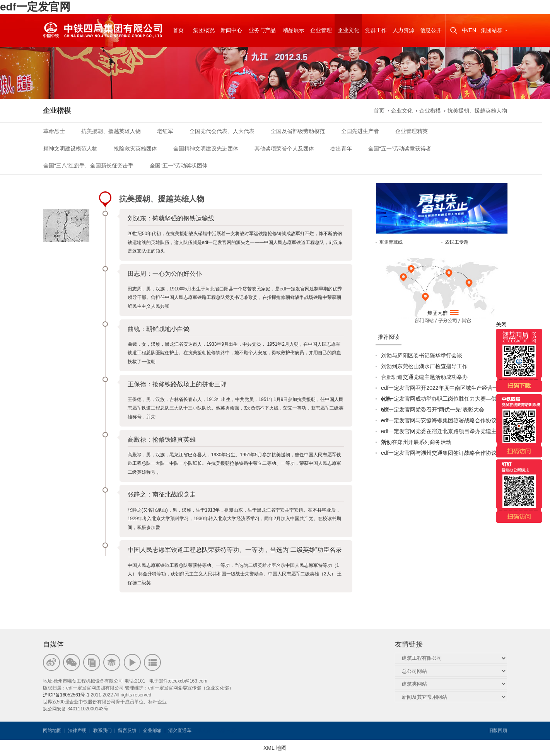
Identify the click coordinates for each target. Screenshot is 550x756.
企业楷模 (430, 111)
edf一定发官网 (35, 7)
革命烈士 (54, 131)
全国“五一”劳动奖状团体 (178, 166)
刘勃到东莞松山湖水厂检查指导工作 (424, 366)
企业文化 (402, 111)
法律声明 (77, 730)
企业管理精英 (412, 131)
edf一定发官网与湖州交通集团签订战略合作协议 (439, 453)
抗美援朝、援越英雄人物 (477, 111)
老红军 (165, 131)
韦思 (220, 730)
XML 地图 (275, 748)
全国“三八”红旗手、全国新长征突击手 (88, 166)
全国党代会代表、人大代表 (222, 131)
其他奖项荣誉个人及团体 (284, 148)
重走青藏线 (391, 242)
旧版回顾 (498, 730)
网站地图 (52, 730)
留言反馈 (127, 730)
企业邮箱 (152, 730)
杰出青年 (341, 148)
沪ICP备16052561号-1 (66, 695)
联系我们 (102, 730)
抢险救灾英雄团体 (135, 148)
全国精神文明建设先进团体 (206, 148)
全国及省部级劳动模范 (298, 131)
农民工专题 (457, 242)
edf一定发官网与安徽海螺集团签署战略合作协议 (439, 420)
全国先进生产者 (360, 131)
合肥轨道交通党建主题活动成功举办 (424, 377)
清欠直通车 (180, 730)
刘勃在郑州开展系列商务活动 (416, 442)
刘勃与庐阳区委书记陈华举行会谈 (422, 355)
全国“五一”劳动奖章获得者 (400, 148)
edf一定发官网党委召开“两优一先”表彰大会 (433, 410)
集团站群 (492, 30)
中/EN (469, 30)
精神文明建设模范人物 (70, 148)
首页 (379, 111)
